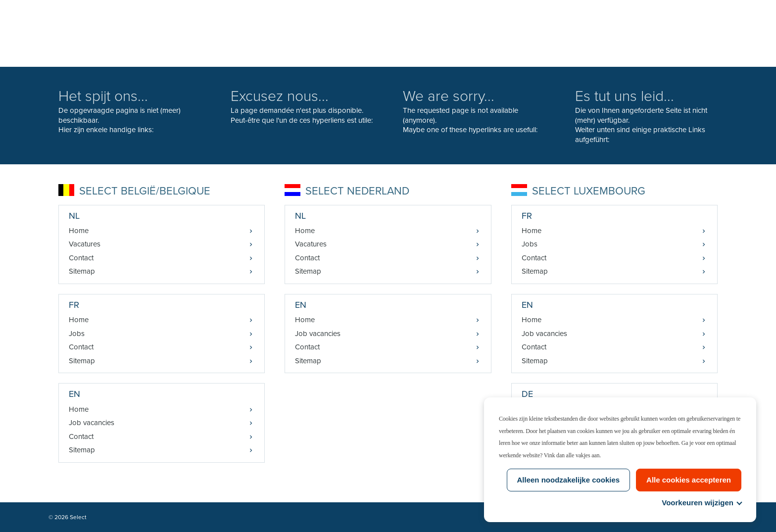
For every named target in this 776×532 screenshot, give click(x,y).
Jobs (77, 334)
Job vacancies (92, 423)
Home (79, 231)
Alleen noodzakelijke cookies (569, 480)
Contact (81, 258)
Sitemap (82, 271)
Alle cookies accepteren (689, 480)
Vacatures (85, 244)
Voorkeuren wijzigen (702, 503)
